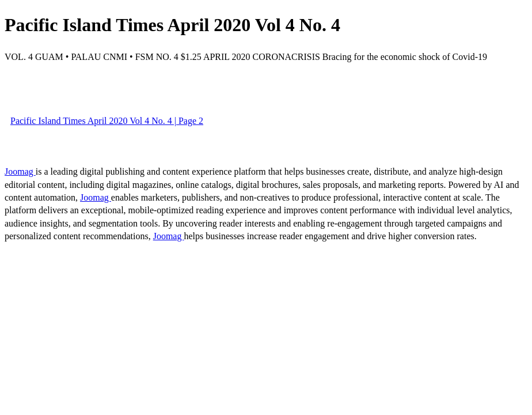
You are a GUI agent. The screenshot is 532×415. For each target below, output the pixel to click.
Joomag (20, 171)
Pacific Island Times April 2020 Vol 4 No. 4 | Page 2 (107, 121)
